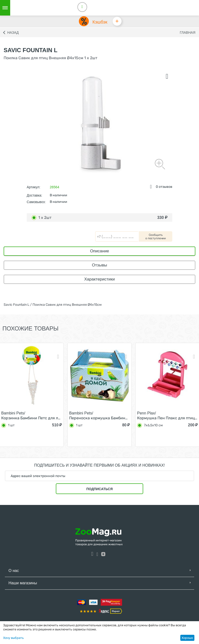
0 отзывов (164, 187)
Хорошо (187, 638)
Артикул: (33, 187)
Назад (13, 33)
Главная (188, 33)
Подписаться (99, 489)
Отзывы (99, 265)
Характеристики (99, 279)
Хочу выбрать (13, 638)
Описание (99, 251)
